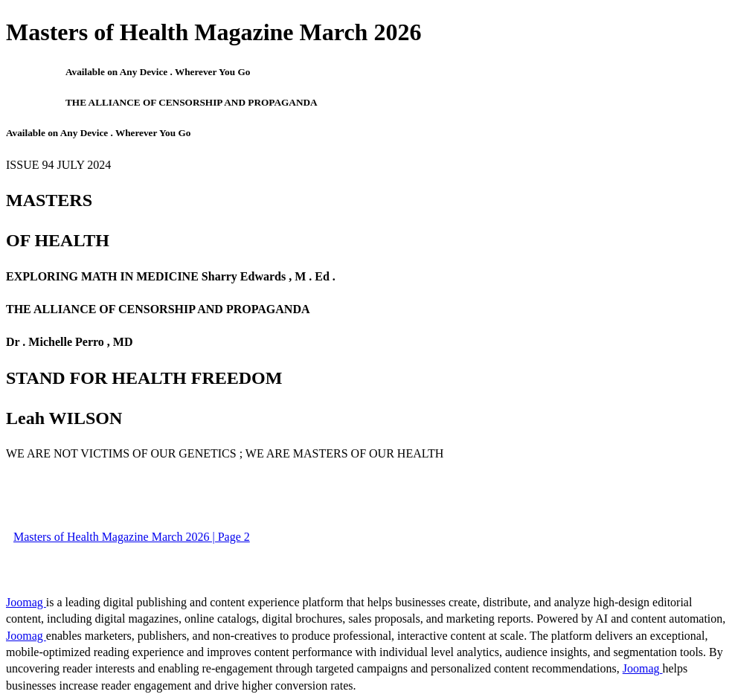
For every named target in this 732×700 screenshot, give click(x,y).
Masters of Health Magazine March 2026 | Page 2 (132, 537)
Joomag (26, 602)
